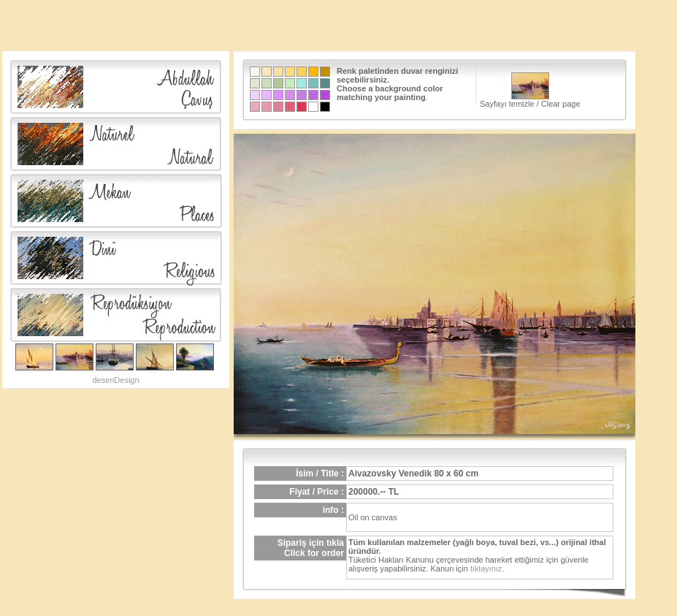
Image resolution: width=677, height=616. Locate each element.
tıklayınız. (487, 569)
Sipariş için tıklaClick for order (311, 548)
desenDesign (115, 380)
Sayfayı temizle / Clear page (530, 90)
